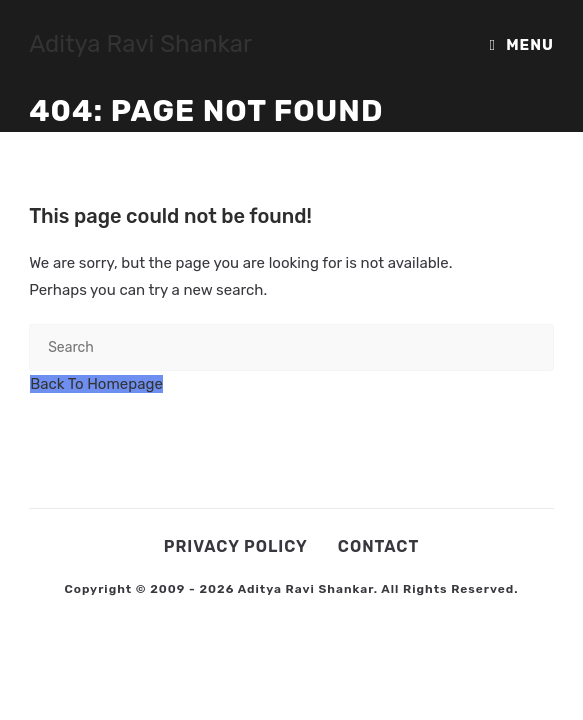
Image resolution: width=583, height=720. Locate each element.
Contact (378, 546)
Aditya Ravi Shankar (140, 44)
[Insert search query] (291, 347)
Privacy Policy (236, 546)
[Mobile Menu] (522, 45)
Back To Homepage (96, 384)
